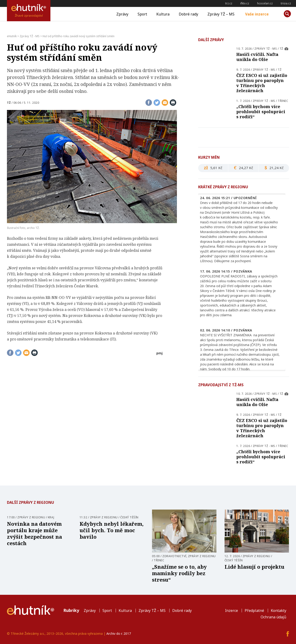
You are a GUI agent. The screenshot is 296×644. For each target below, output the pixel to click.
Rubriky (71, 610)
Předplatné (254, 611)
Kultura (163, 14)
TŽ (9, 103)
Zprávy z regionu (31, 517)
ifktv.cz (245, 3)
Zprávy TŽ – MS (221, 14)
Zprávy (122, 14)
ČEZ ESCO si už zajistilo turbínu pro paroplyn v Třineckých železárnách (262, 83)
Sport (142, 14)
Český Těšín (129, 517)
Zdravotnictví (174, 556)
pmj (159, 353)
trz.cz (229, 3)
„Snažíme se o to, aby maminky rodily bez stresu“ (179, 573)
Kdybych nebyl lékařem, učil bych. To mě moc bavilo (112, 530)
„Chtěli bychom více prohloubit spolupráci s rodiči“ (261, 112)
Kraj (51, 517)
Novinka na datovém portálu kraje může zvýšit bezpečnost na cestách (34, 533)
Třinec (283, 101)
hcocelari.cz (265, 3)
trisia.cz (286, 3)
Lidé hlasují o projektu (254, 567)
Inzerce (231, 611)
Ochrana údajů (273, 617)
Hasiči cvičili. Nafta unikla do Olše (257, 57)
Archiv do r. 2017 (119, 633)
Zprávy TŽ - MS (266, 49)
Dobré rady (188, 14)
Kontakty (279, 611)
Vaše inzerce (257, 14)
